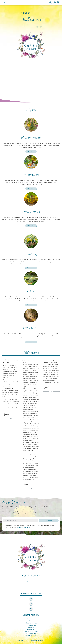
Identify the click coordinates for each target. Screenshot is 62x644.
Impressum (31, 584)
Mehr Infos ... (31, 152)
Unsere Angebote (31, 636)
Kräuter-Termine (31, 212)
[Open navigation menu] (5, 3)
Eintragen (49, 520)
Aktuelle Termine (31, 634)
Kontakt (31, 588)
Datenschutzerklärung (23, 528)
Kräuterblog (31, 254)
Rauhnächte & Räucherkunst (31, 631)
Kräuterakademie (31, 619)
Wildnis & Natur (31, 328)
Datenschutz (31, 582)
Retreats (31, 291)
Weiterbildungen (31, 175)
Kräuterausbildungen (31, 138)
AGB (31, 580)
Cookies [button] (31, 586)
